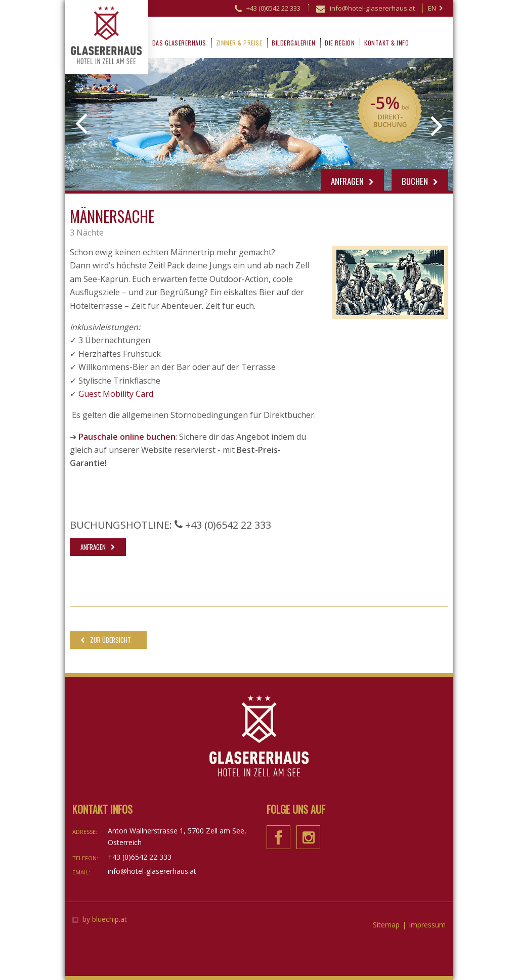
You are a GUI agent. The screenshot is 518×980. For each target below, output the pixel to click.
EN (436, 8)
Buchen (420, 181)
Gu (84, 394)
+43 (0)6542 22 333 (268, 10)
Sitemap (386, 925)
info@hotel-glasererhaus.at (365, 10)
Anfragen (352, 181)
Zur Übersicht (111, 640)
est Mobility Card (121, 394)
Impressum (427, 925)
